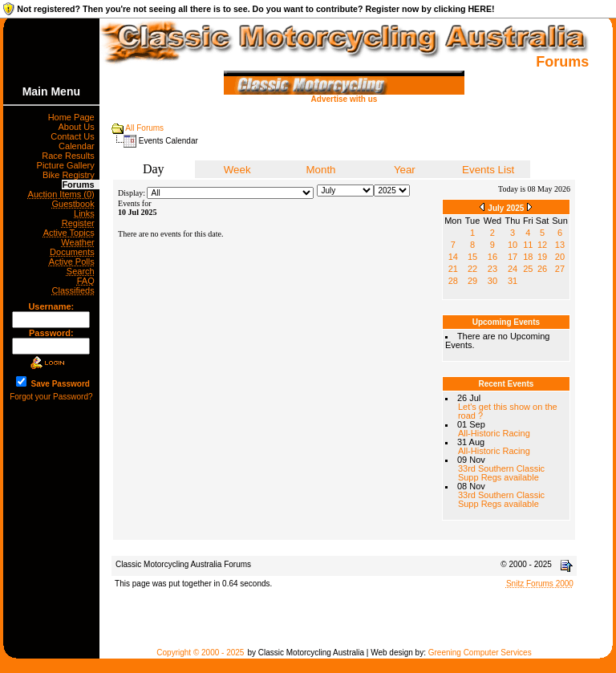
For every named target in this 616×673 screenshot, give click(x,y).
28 (453, 281)
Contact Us (75, 136)
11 (528, 245)
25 (528, 269)
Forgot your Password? (51, 397)
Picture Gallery (68, 165)
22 (472, 269)
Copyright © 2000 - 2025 (200, 653)
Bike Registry (71, 175)
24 (513, 269)
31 (513, 281)
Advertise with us (344, 95)
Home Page (74, 117)
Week (237, 170)
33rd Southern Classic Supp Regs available (501, 473)
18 (528, 257)
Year (405, 170)
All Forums (144, 128)
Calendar (79, 146)
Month (320, 170)
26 (542, 269)
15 (472, 257)
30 (492, 281)
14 (453, 257)
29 (472, 281)
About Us (78, 127)
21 (453, 269)
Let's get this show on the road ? (508, 411)
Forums (80, 184)
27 (560, 269)
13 (560, 245)
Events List (488, 170)
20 (560, 257)
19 (542, 257)
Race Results (71, 156)
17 (513, 257)
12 (542, 245)
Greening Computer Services (480, 653)
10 (513, 245)
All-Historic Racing (494, 433)
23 (492, 269)
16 (492, 257)
